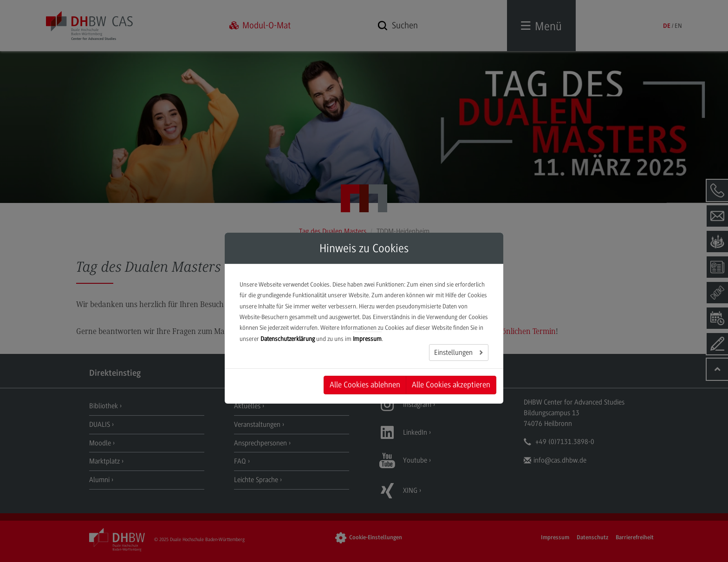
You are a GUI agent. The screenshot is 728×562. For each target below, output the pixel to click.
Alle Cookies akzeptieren (451, 385)
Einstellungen (454, 353)
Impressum (367, 339)
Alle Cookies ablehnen (365, 385)
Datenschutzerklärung (288, 339)
